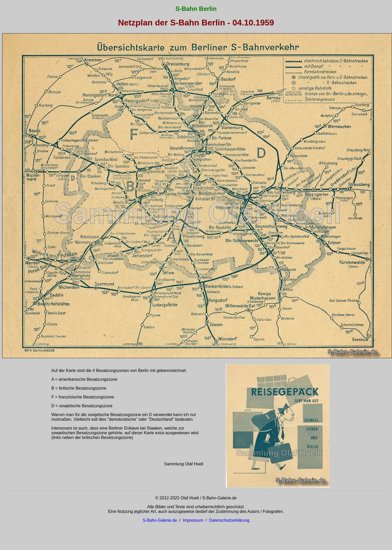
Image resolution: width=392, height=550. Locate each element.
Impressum (193, 520)
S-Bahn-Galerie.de (160, 520)
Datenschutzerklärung (229, 520)
